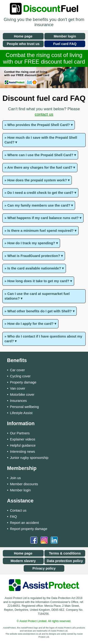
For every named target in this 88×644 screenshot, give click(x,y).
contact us (44, 114)
